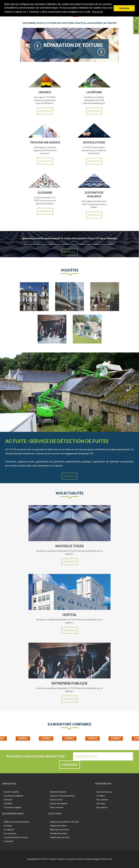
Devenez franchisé (58, 792)
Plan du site (107, 859)
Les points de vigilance (13, 796)
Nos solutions (65, 23)
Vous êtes (80, 23)
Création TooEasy (57, 859)
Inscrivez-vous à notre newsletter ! (36, 756)
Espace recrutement (59, 803)
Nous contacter (57, 807)
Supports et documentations (63, 796)
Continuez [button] (124, 8)
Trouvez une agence (12, 807)
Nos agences (96, 23)
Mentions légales (93, 859)
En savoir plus (45, 111)
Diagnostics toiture (58, 826)
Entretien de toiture (59, 833)
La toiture (50, 23)
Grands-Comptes (11, 792)
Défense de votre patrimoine (16, 822)
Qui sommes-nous (33, 23)
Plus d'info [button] (98, 12)
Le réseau (8, 826)
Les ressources (10, 833)
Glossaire (8, 800)
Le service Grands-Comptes (16, 837)
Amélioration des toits (60, 837)
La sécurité (8, 841)
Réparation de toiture (59, 830)
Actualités (110, 23)
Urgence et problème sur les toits (64, 822)
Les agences (9, 830)
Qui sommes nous (104, 792)
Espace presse (56, 800)
